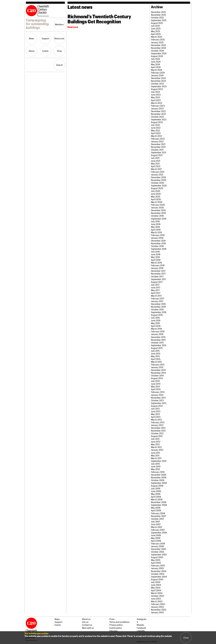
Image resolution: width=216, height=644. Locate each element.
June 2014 (156, 384)
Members (59, 24)
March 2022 (156, 136)
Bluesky (140, 625)
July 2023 (155, 92)
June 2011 (155, 453)
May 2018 (155, 257)
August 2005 (157, 557)
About (32, 51)
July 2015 (155, 351)
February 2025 (158, 39)
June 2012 (156, 442)
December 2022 (158, 111)
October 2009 (158, 480)
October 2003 (158, 596)
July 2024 (155, 59)
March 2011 (156, 458)
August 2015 (157, 348)
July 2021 (155, 158)
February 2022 (158, 139)
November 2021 (158, 147)
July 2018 (155, 252)
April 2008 (156, 510)
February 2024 (158, 73)
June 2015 (156, 353)
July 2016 (155, 318)
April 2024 (156, 67)
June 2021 (156, 161)
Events (45, 51)
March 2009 (157, 499)
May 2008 (156, 508)
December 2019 (158, 210)
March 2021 (156, 169)
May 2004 (156, 588)
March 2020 (157, 202)
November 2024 (158, 48)
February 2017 (158, 298)
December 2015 (158, 337)
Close (186, 638)
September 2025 (159, 20)
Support (45, 38)
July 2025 (155, 26)
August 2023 (157, 89)
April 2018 (156, 260)
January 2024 (157, 75)
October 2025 (157, 17)
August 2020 (157, 188)
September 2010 (159, 461)
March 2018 (156, 263)
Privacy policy (116, 625)
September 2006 (159, 532)
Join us (85, 622)
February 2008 (158, 513)
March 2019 (156, 232)
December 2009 (159, 475)
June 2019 (156, 224)
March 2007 (157, 527)
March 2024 (156, 70)
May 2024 (155, 64)
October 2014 (157, 375)
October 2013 (157, 400)
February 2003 (158, 604)
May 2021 (155, 163)
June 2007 (156, 524)
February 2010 (158, 472)
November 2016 (158, 307)
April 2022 (156, 133)
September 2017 (159, 279)
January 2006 (157, 546)
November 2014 (158, 373)
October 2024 (157, 51)
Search (59, 65)
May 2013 (155, 414)
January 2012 (157, 450)
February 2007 (158, 530)
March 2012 (156, 447)
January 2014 (157, 395)
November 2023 (158, 81)
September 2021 (159, 152)
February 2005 (158, 565)
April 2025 (156, 34)
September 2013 (159, 403)
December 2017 (158, 271)
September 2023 (159, 86)
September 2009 (159, 483)
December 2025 (158, 12)
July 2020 (156, 191)
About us (86, 619)
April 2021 (156, 166)
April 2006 (156, 541)
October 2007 (157, 519)
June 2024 (156, 62)
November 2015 (158, 340)
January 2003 (157, 607)
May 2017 (155, 290)
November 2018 (158, 243)
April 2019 (156, 230)
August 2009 (157, 486)
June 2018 (156, 254)
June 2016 (156, 320)
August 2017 (157, 282)
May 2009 (156, 494)
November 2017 (158, 274)
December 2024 (158, 45)
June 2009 (156, 491)
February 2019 (158, 235)
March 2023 (157, 103)
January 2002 (157, 612)
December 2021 (158, 144)
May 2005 (156, 560)
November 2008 (159, 502)
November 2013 (158, 398)
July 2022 (155, 125)
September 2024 (159, 53)
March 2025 (157, 37)
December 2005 (159, 549)
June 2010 (156, 466)
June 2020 (156, 194)
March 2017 (156, 296)
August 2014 (157, 378)
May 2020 (156, 196)
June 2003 (156, 599)
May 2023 (156, 97)
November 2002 (159, 610)
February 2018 (158, 265)
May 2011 (155, 455)
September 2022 (159, 119)
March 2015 (156, 362)
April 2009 (156, 497)
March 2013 (156, 420)
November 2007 (158, 516)
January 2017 (157, 301)
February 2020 (158, 205)
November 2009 (159, 477)
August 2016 (157, 315)
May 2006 (156, 538)
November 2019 (158, 213)
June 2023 (156, 95)
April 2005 (156, 563)
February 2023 (158, 106)
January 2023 (157, 108)
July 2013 (155, 409)
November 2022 (158, 114)
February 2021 (158, 172)
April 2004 (156, 590)
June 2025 (156, 28)
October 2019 (157, 216)
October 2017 (157, 276)
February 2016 (158, 331)
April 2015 (156, 359)
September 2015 (159, 345)
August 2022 (157, 122)
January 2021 (157, 174)
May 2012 (155, 444)
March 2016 (156, 329)
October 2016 (157, 309)
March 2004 (157, 593)
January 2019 (157, 238)
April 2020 (156, 199)
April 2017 (156, 293)
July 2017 (155, 285)
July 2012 (155, 439)
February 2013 (158, 422)
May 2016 (155, 323)
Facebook (141, 628)
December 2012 (158, 428)
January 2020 (157, 207)
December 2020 (158, 177)
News (31, 38)
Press (112, 619)
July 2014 (155, 381)
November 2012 (158, 431)
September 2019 (159, 219)
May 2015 (155, 356)
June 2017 (156, 287)
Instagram (142, 619)
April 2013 (156, 417)
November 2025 (158, 15)
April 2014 (156, 389)
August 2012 (157, 436)
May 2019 (155, 227)
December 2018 (158, 241)
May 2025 (156, 31)
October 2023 (157, 84)
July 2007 (155, 521)
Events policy (116, 628)
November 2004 (159, 571)
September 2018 (159, 249)
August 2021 (157, 155)
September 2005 (159, 554)
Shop (59, 51)
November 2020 (159, 180)
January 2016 (157, 334)
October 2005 (158, 552)
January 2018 (157, 268)
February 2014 (158, 392)
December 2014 (158, 370)
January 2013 (157, 425)
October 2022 (157, 117)
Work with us (88, 628)
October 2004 (158, 574)
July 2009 (156, 488)
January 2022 (157, 141)
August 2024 (157, 56)
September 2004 (159, 577)
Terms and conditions (119, 622)
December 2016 (158, 304)
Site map (113, 631)
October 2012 (157, 433)
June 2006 (156, 535)
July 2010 (155, 464)
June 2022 (156, 128)
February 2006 (158, 543)
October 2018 (157, 246)
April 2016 (156, 326)
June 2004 (156, 585)
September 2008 (159, 505)
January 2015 (157, 367)
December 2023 (158, 78)
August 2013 (157, 406)
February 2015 (158, 364)
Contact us (87, 625)
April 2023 (156, 100)
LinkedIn (141, 631)
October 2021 (157, 150)
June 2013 (156, 411)
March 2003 (157, 601)
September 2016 (159, 312)
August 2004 (157, 579)
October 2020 (158, 183)
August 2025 (157, 23)
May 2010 (155, 469)
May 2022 (155, 130)
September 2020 (159, 185)
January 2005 (157, 568)
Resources (59, 38)
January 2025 (157, 42)
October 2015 (157, 342)
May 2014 (155, 386)
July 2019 (155, 221)
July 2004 (156, 582)
